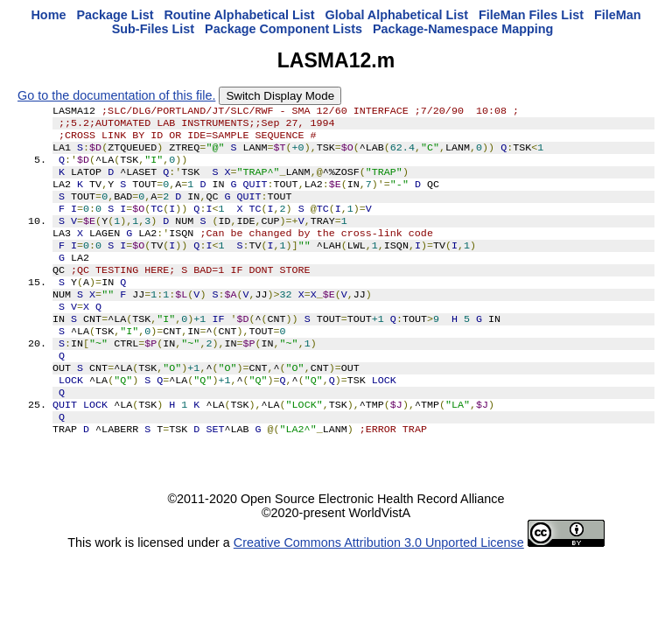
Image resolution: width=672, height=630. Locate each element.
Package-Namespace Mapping (463, 29)
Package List (115, 15)
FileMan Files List (531, 15)
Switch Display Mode (280, 96)
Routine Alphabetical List (239, 15)
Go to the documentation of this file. (116, 95)
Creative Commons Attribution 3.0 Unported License (379, 590)
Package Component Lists (283, 29)
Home (48, 15)
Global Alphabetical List (397, 15)
